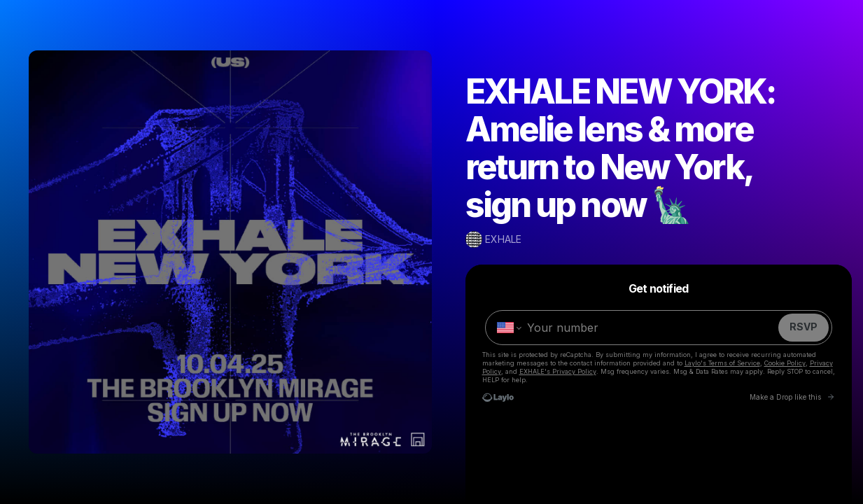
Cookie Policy (785, 363)
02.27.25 (647, 483)
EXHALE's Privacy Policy (558, 371)
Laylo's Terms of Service (722, 363)
